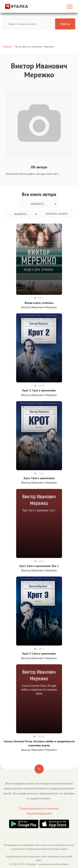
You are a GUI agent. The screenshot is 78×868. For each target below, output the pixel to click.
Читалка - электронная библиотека (47, 864)
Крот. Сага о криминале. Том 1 (39, 566)
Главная (7, 46)
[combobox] (39, 204)
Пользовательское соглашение (39, 808)
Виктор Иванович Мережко (39, 307)
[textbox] (39, 204)
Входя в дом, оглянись (39, 303)
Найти (65, 24)
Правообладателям (39, 813)
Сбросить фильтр (57, 214)
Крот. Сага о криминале (39, 478)
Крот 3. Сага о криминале (39, 653)
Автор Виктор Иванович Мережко (35, 46)
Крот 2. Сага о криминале (39, 390)
